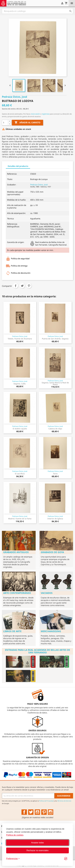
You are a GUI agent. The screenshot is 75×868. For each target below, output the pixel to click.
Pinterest (29, 286)
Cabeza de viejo (55, 429)
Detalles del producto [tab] (18, 166)
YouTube (37, 812)
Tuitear (22, 286)
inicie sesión (35, 114)
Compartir (16, 286)
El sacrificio (20, 474)
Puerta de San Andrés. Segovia (55, 339)
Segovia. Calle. (20, 384)
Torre (55, 474)
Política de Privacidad (46, 801)
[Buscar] (37, 11)
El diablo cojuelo (20, 429)
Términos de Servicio (64, 801)
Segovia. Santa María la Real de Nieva (55, 383)
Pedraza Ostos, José (39, 185)
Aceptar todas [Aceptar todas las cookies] (37, 843)
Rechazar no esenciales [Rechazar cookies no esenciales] (37, 850)
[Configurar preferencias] (13, 859)
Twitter (31, 812)
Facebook (24, 812)
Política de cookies (15, 835)
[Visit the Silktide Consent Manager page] (66, 859)
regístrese (46, 114)
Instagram (51, 812)
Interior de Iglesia (55, 519)
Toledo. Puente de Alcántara (20, 339)
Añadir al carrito (27, 123)
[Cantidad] (5, 123)
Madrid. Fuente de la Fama (20, 519)
